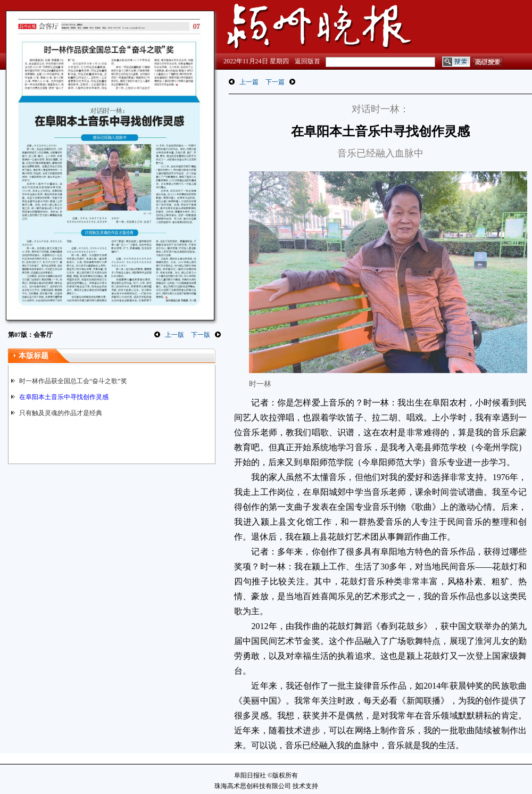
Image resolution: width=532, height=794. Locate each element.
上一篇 (249, 82)
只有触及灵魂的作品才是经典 (61, 413)
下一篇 (275, 82)
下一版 (201, 335)
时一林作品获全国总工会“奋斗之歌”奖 (73, 381)
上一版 (174, 335)
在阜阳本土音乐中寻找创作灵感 (64, 397)
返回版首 (307, 61)
